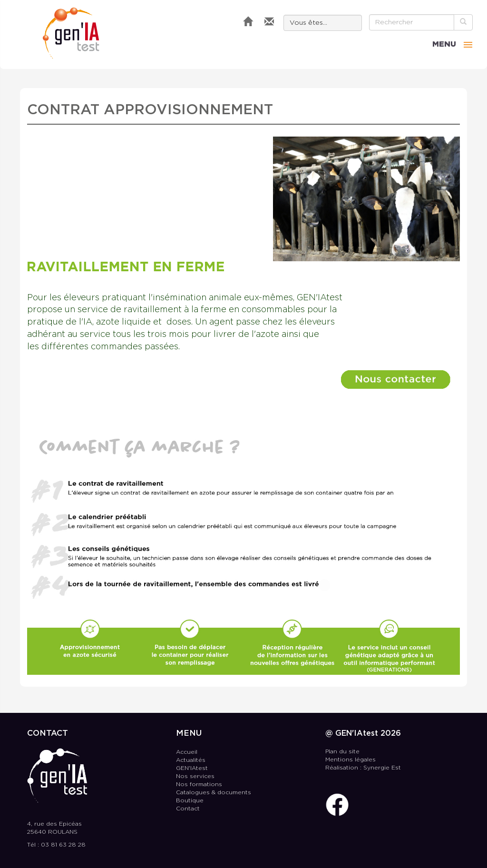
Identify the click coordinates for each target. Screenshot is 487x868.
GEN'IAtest (71, 33)
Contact (188, 809)
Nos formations (199, 784)
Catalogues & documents (214, 793)
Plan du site (342, 752)
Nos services (195, 776)
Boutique (190, 801)
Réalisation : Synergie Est (363, 768)
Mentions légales (351, 760)
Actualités (191, 760)
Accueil (187, 752)
